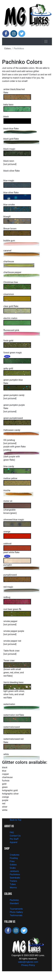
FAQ (12, 832)
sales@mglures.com (28, 962)
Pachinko (14, 900)
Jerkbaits (14, 871)
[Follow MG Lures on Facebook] (6, 34)
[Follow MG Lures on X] (22, 34)
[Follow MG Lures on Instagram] (14, 34)
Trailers (13, 881)
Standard (14, 903)
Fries (12, 861)
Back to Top (16, 820)
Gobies (13, 865)
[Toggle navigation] (46, 41)
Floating (14, 858)
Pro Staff (14, 839)
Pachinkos (15, 874)
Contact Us (15, 836)
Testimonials (16, 915)
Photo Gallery (16, 912)
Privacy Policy (28, 965)
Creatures (15, 855)
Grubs (13, 868)
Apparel (14, 842)
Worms (13, 888)
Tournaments (16, 909)
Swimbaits (15, 878)
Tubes (13, 884)
